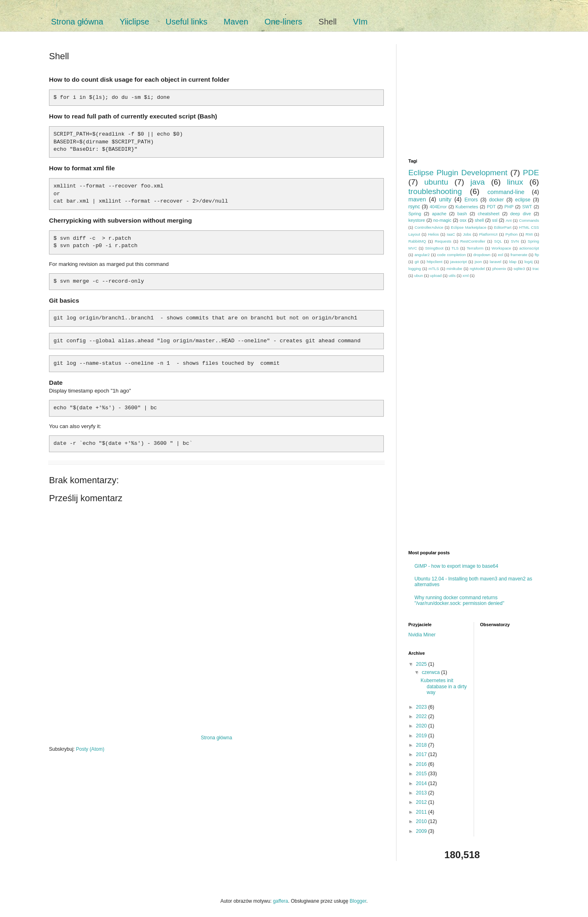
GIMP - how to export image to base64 (456, 566)
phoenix (499, 269)
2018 (422, 745)
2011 (422, 812)
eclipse (522, 200)
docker (497, 200)
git (417, 262)
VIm (361, 22)
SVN (515, 241)
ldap (513, 262)
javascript (459, 262)
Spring (415, 214)
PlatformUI (488, 234)
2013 (422, 793)
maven (417, 199)
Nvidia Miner (422, 635)
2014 (422, 783)
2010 (422, 821)
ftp (537, 255)
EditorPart (503, 227)
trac (536, 269)
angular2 (422, 255)
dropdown (482, 255)
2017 (422, 754)
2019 (422, 736)
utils (452, 276)
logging (415, 269)
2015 (422, 774)
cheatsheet (489, 214)
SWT (527, 207)
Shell (327, 22)
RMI (529, 234)
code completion (451, 255)
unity (445, 199)
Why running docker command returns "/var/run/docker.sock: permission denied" (459, 600)
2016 (422, 764)
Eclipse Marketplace (469, 227)
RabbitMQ (417, 241)
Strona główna (77, 22)
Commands (529, 220)
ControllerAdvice (429, 227)
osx (463, 220)
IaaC (451, 234)
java (478, 182)
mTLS (434, 269)
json (478, 262)
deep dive (521, 214)
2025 (422, 664)
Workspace (501, 248)
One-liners (283, 22)
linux (515, 182)
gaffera (280, 901)
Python (512, 234)
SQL (498, 241)
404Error (438, 207)
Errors (471, 200)
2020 (422, 726)
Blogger (358, 901)
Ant (508, 220)
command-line (506, 192)
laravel (495, 262)
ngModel (477, 269)
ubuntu (436, 182)
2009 (422, 831)
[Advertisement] (216, 706)
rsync (414, 207)
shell (479, 220)
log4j (528, 262)
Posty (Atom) (90, 749)
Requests (443, 241)
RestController (473, 241)
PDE (531, 173)
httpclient (434, 262)
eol (500, 255)
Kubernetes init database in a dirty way (444, 686)
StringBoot (434, 248)
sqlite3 (519, 269)
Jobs (467, 234)
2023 (422, 707)
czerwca (431, 672)
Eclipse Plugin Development (458, 173)
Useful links (187, 22)
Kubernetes (467, 207)
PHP (509, 207)
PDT (491, 207)
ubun (418, 276)
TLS (455, 248)
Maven (236, 22)
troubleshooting (435, 191)
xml (466, 276)
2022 (422, 716)
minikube (454, 269)
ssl (495, 220)
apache (439, 214)
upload (436, 276)
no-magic (442, 220)
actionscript (529, 248)
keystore (417, 220)
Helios (433, 234)
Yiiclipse (135, 22)
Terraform (475, 248)
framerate (519, 255)
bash (462, 214)
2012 (422, 802)
